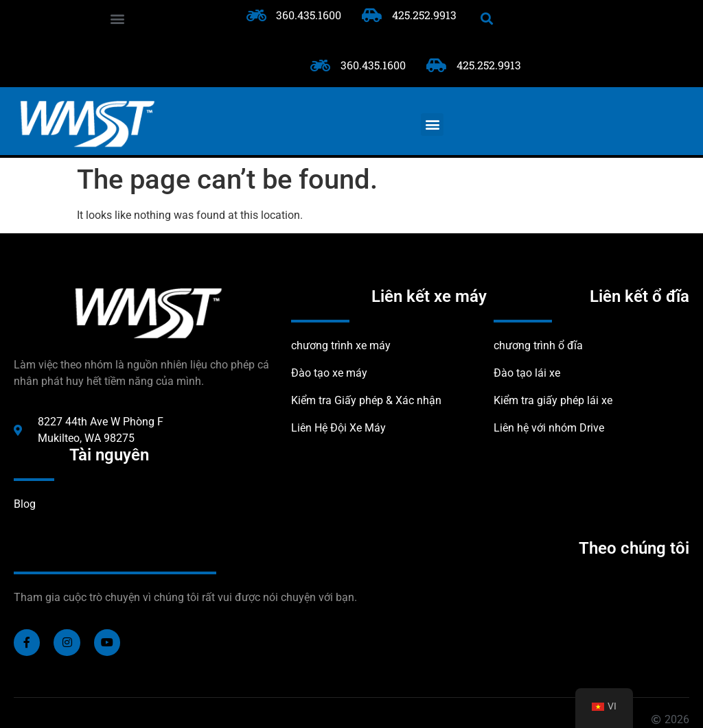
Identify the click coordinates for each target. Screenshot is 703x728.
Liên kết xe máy (429, 296)
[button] (117, 18)
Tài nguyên (109, 455)
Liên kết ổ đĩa (639, 296)
